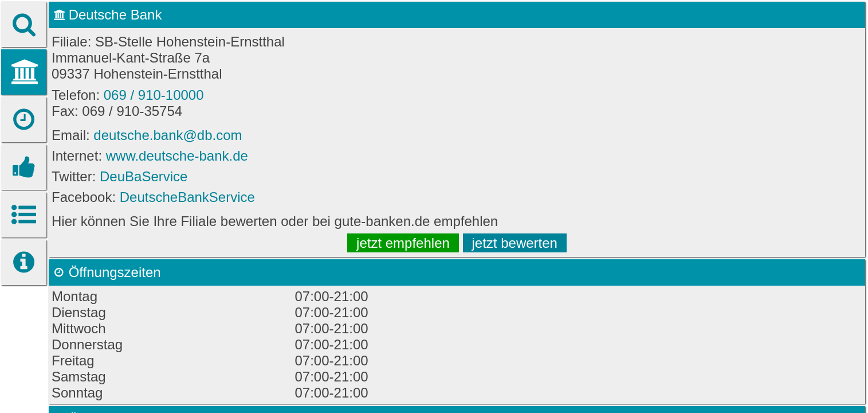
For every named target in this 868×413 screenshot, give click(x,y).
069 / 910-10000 (154, 95)
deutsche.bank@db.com (168, 135)
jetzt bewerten (515, 243)
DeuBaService (144, 176)
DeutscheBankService (187, 197)
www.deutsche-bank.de (177, 156)
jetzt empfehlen (403, 243)
